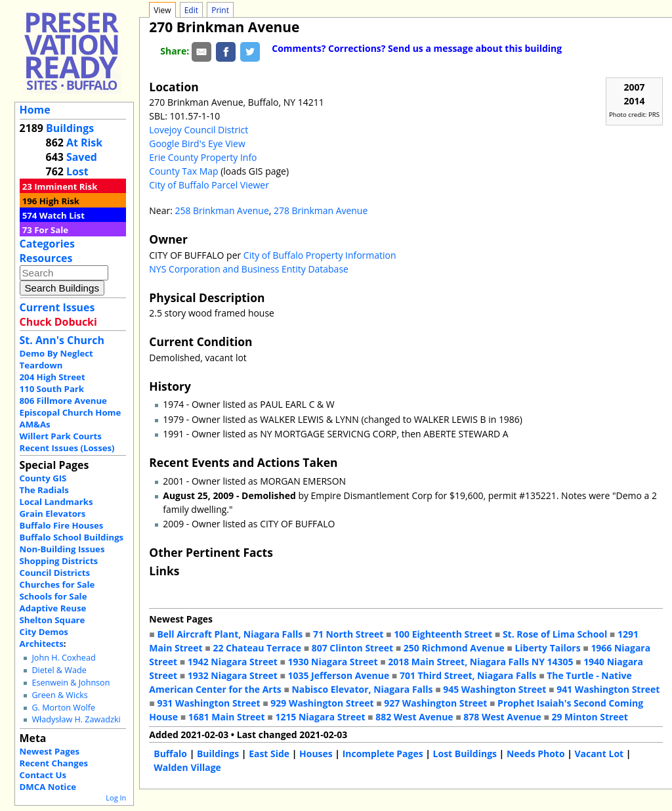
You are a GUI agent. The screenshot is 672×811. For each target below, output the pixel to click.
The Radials (44, 490)
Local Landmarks (56, 502)
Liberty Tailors (547, 648)
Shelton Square (52, 620)
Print (220, 10)
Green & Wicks (59, 695)
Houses (316, 754)
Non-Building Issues (62, 549)
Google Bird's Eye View (197, 143)
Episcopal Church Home (71, 412)
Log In (116, 798)
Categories (47, 244)
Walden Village (187, 767)
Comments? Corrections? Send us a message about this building (417, 48)
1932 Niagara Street (233, 675)
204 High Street (52, 377)
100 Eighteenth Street (443, 634)
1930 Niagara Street (332, 662)
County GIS (43, 478)
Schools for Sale (53, 596)
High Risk (59, 201)
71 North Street (348, 634)
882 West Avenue (414, 717)
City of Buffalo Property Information (320, 255)
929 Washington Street (322, 703)
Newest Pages (50, 751)
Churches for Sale (57, 584)
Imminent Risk (66, 186)
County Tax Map (183, 171)
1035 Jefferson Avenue (338, 675)
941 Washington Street (608, 689)
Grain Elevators (53, 514)
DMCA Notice (48, 787)
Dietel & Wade (59, 670)
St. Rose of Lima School (555, 634)
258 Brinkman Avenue (221, 210)
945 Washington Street (494, 689)
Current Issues (57, 307)
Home (35, 110)
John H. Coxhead (63, 658)
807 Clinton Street (352, 648)
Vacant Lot (599, 754)
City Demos (44, 632)
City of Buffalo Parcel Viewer (209, 185)
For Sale (51, 230)
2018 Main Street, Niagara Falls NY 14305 (480, 662)
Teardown (41, 365)
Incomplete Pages (383, 754)
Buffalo (170, 754)
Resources (46, 258)
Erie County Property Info (203, 157)
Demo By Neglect (56, 353)
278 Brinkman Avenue (321, 210)
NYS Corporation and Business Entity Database (249, 269)
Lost (77, 171)
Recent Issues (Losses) (67, 448)
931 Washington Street (208, 703)
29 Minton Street (589, 717)
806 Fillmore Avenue (63, 401)
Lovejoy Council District (199, 130)
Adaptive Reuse (53, 608)
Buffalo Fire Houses (62, 525)
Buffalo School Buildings (72, 537)
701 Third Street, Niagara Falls (468, 675)
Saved (82, 157)
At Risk (84, 142)
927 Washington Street (435, 703)
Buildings (70, 128)
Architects (42, 644)
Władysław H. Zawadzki (76, 719)
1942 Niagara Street (233, 662)
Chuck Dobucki (58, 322)
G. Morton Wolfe (63, 708)
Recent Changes (54, 763)
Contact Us (43, 775)
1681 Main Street (227, 717)
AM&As (35, 424)
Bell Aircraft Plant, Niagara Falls (230, 634)
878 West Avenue (502, 717)
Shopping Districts (59, 561)
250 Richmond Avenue (454, 648)
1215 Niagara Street (320, 717)
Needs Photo (536, 754)
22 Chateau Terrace (257, 648)
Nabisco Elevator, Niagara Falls (362, 689)
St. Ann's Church (62, 340)
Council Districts (55, 573)
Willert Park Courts (61, 436)
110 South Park (52, 389)
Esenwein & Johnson (71, 683)
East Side (269, 754)
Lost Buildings (465, 754)
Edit (191, 10)
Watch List (62, 215)
